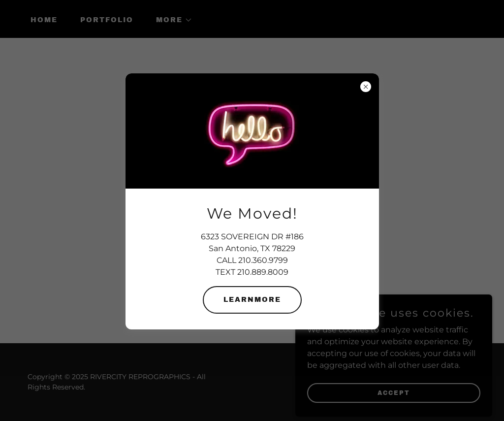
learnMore (252, 300)
